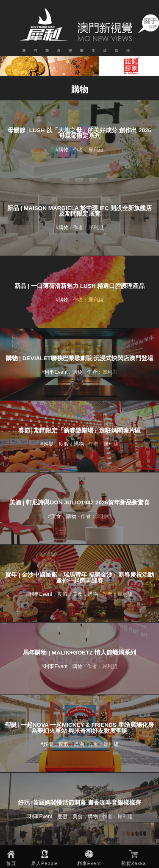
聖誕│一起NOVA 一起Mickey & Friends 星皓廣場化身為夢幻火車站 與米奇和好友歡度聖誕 (79, 728)
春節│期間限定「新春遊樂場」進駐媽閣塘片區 (79, 431)
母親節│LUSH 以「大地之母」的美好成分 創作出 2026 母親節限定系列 (79, 133)
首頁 (11, 863)
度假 (64, 444)
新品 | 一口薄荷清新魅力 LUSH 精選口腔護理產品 (80, 286)
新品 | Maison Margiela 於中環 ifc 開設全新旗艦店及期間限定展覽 (80, 211)
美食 (56, 516)
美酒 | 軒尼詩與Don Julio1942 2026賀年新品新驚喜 (79, 502)
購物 (64, 150)
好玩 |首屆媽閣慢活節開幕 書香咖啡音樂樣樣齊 (79, 803)
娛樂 (48, 444)
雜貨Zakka (134, 863)
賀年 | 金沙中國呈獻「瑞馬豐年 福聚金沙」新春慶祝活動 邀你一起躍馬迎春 (79, 578)
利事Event (89, 863)
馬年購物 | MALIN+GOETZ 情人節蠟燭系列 (79, 653)
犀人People (45, 863)
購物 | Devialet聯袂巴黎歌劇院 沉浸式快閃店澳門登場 (80, 358)
